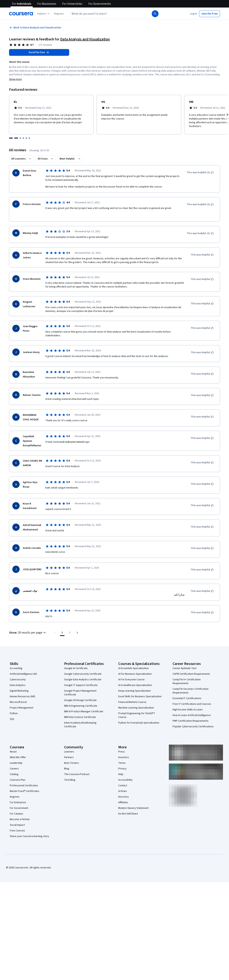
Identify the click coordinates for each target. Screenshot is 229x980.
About (13, 752)
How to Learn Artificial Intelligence (192, 715)
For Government (19, 808)
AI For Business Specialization (135, 674)
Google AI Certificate (76, 668)
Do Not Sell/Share (128, 814)
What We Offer (18, 757)
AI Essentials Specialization (133, 668)
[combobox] (110, 14)
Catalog (14, 774)
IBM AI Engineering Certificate (81, 706)
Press (122, 752)
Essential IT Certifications (187, 698)
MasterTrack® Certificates (25, 791)
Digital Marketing (19, 691)
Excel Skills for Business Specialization (140, 696)
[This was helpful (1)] (200, 172)
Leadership (16, 763)
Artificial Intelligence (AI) (23, 674)
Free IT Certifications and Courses (192, 704)
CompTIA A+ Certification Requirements (187, 681)
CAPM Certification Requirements (191, 674)
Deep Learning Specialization (135, 691)
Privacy (122, 769)
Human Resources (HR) (22, 696)
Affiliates (123, 802)
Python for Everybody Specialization (139, 723)
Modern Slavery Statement (133, 808)
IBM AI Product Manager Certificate (84, 712)
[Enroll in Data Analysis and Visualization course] (39, 52)
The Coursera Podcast (77, 774)
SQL (12, 719)
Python (14, 713)
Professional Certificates (24, 786)
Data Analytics (18, 685)
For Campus (16, 814)
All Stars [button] (43, 159)
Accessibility (125, 780)
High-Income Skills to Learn (188, 710)
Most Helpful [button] (67, 159)
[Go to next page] (77, 633)
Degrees (15, 797)
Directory (124, 797)
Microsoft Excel (18, 702)
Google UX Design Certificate (80, 700)
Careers (14, 769)
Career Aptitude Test (185, 668)
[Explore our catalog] (44, 14)
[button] (59, 14)
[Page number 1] (62, 633)
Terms (122, 763)
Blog (67, 769)
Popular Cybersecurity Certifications (193, 727)
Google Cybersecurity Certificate (83, 674)
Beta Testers (72, 763)
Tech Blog (70, 780)
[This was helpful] (202, 255)
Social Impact (17, 825)
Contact (123, 786)
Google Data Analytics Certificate (83, 680)
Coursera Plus (18, 780)
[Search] (155, 14)
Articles (123, 791)
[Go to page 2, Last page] (70, 633)
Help (121, 774)
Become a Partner (20, 819)
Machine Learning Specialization (136, 708)
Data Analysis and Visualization (85, 39)
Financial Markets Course (132, 702)
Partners (69, 757)
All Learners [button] (18, 159)
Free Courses (17, 831)
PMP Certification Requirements (191, 721)
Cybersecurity (18, 680)
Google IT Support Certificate (81, 685)
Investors (124, 757)
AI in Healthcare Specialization (135, 685)
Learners (69, 752)
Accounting (16, 668)
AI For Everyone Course (131, 680)
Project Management (22, 708)
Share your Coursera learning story (29, 836)
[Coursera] (21, 14)
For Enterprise (18, 802)
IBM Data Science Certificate (80, 717)
